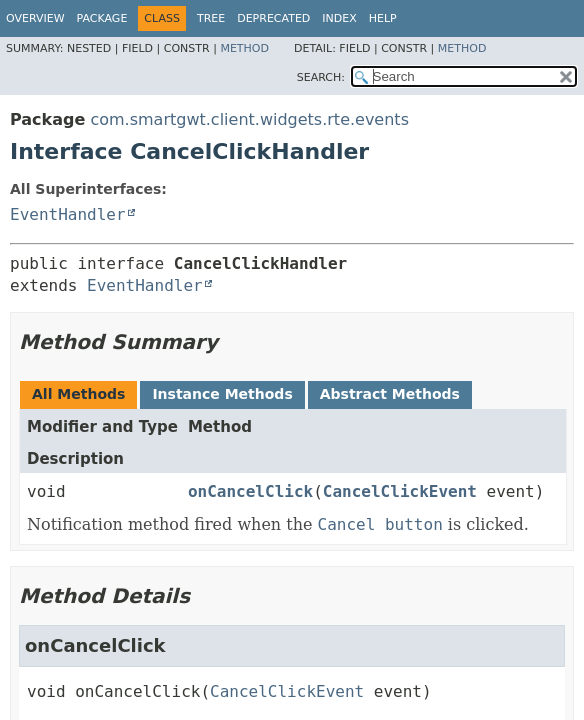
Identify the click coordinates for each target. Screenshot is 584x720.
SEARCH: (321, 77)
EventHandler (68, 214)
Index (339, 18)
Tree (211, 18)
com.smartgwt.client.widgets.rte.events (249, 119)
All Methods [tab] (78, 394)
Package (102, 18)
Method (244, 48)
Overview (35, 18)
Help (383, 18)
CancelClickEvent (400, 491)
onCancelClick (250, 491)
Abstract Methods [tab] (390, 394)
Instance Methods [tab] (222, 394)
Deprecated (273, 18)
